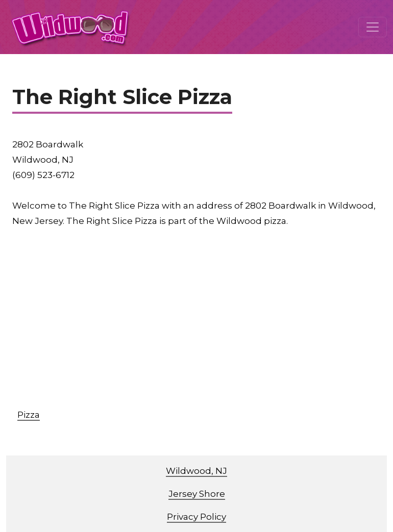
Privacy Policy (196, 517)
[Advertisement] (203, 323)
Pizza (29, 415)
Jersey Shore (197, 494)
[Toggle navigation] (373, 27)
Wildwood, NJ (196, 471)
